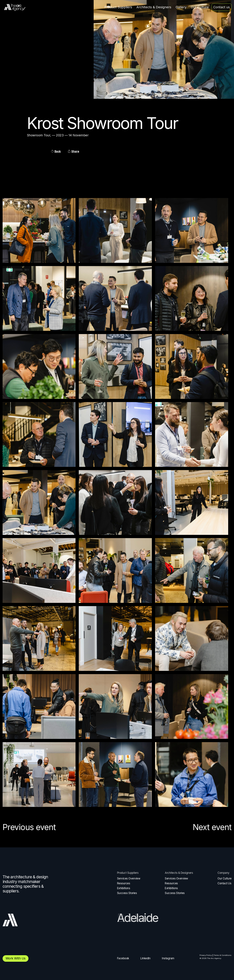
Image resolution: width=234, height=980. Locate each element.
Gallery (181, 7)
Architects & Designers (154, 7)
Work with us (16, 958)
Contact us (222, 7)
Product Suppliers (118, 7)
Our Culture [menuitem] (225, 878)
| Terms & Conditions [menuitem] (222, 955)
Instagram (168, 958)
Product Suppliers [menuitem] (128, 873)
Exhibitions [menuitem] (124, 888)
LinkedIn (145, 958)
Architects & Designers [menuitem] (179, 873)
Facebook (123, 958)
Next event (212, 827)
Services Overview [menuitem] (129, 878)
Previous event (29, 827)
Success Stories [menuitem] (127, 893)
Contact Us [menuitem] (224, 883)
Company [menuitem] (223, 873)
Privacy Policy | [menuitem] (206, 955)
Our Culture (200, 7)
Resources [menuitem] (124, 883)
